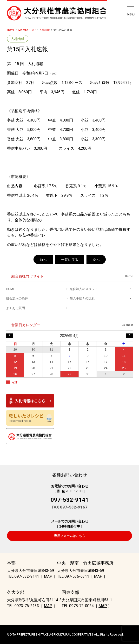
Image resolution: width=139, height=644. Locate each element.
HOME (11, 30)
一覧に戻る (70, 260)
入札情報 (45, 30)
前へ (43, 260)
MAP (48, 576)
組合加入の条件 (17, 298)
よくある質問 (15, 308)
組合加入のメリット (84, 289)
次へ (96, 260)
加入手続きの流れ (82, 298)
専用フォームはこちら (70, 536)
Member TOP (27, 30)
